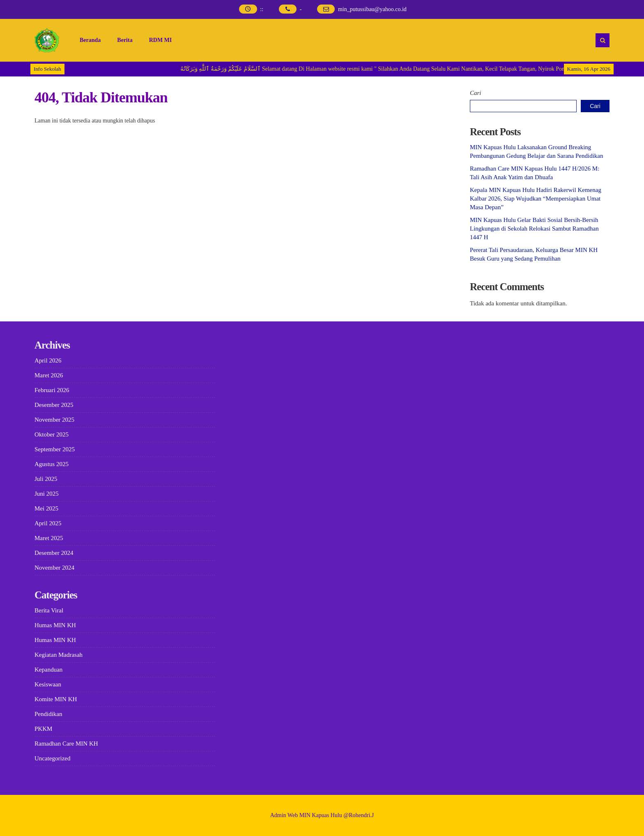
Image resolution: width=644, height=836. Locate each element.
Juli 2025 (46, 479)
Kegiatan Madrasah (59, 655)
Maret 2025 (49, 538)
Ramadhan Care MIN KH (66, 744)
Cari (476, 93)
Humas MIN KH (55, 625)
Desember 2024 (54, 553)
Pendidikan (48, 714)
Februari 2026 (52, 390)
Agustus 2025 (52, 464)
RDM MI (161, 40)
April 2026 (48, 360)
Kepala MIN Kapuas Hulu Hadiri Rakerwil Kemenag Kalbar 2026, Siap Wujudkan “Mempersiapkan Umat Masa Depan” (536, 199)
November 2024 (54, 568)
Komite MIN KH (56, 699)
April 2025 (48, 523)
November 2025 (54, 420)
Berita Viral (49, 610)
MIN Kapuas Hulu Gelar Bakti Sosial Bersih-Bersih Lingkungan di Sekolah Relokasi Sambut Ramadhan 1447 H (534, 229)
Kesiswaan (48, 684)
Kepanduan (48, 670)
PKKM (43, 729)
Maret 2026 (49, 375)
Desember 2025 (54, 405)
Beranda (90, 40)
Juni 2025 (47, 494)
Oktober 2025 (52, 434)
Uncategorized (52, 758)
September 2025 (55, 449)
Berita (125, 40)
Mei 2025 (46, 508)
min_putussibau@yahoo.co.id (372, 9)
